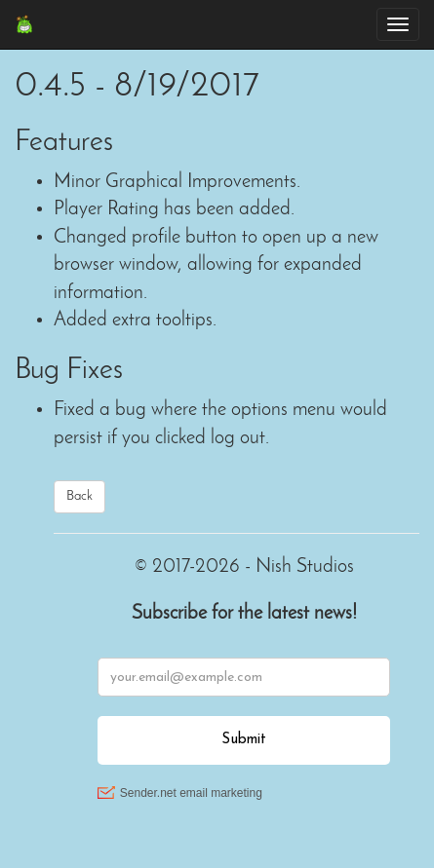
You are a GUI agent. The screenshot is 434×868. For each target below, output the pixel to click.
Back (79, 496)
